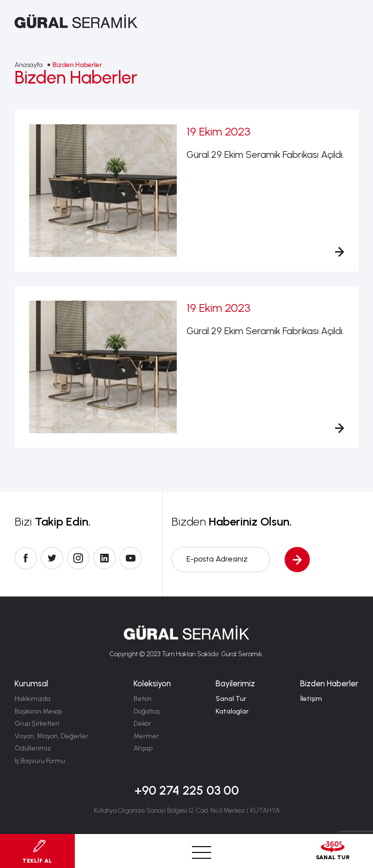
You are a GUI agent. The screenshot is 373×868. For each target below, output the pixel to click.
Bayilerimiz (235, 683)
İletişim (311, 699)
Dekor (142, 723)
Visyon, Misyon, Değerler (51, 736)
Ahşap (143, 748)
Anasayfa (29, 65)
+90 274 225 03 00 (187, 790)
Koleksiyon (152, 683)
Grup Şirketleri (37, 723)
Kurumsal (31, 683)
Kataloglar (232, 711)
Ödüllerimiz (33, 748)
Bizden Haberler (77, 65)
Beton (143, 699)
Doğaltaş (147, 711)
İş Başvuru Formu (40, 761)
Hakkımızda (33, 699)
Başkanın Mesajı (38, 711)
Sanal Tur (231, 699)
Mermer (146, 736)
